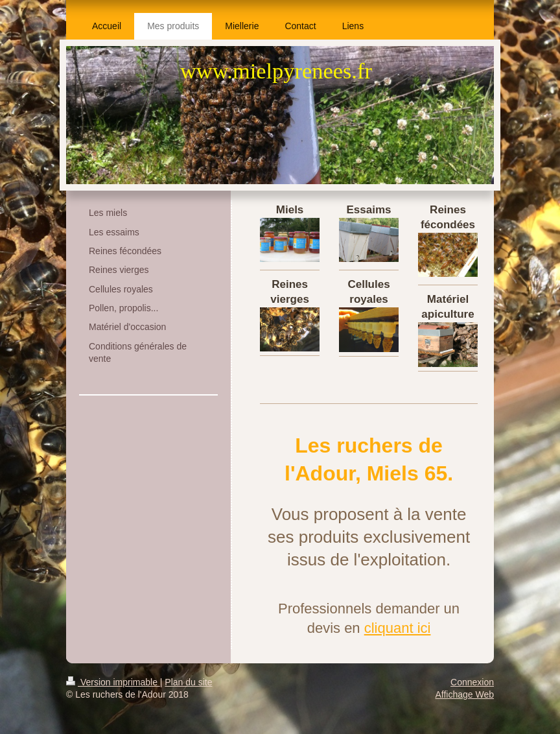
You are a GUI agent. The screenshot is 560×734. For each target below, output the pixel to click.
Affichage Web (464, 694)
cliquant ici (398, 628)
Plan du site (188, 682)
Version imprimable (113, 682)
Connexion (472, 682)
